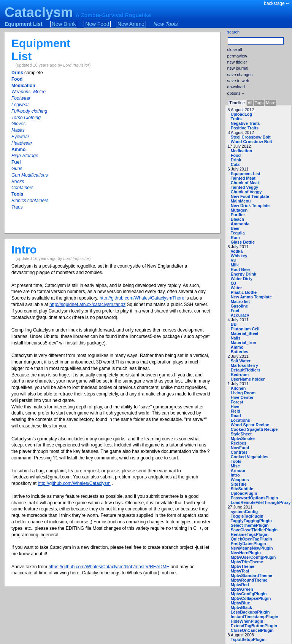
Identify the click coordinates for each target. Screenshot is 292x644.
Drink (236, 160)
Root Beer (241, 269)
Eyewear (20, 137)
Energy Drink (244, 274)
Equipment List (24, 24)
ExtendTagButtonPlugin (254, 626)
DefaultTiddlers (246, 370)
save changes (240, 75)
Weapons (240, 480)
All (250, 103)
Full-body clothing (29, 111)
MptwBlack (241, 607)
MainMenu (241, 201)
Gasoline (240, 306)
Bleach (237, 219)
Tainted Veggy (244, 187)
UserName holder (248, 379)
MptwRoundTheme (249, 580)
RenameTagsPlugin (250, 534)
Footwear (21, 98)
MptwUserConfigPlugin (253, 557)
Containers (22, 188)
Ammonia (240, 224)
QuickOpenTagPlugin (252, 539)
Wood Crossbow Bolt (252, 142)
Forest (237, 402)
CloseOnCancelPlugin (252, 630)
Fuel (235, 311)
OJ (233, 283)
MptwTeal (240, 571)
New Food (97, 24)
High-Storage (25, 156)
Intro (235, 475)
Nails (236, 338)
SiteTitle (239, 484)
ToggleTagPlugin (247, 516)
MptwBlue (240, 603)
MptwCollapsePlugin (251, 598)
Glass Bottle (243, 242)
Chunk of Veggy (246, 192)
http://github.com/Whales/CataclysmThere (142, 298)
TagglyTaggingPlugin (251, 521)
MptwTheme (243, 566)
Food (236, 155)
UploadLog (241, 114)
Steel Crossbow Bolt (251, 137)
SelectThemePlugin (250, 525)
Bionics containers (30, 201)
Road (236, 416)
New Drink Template (250, 206)
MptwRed (240, 585)
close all (235, 49)
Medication (241, 151)
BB (234, 324)
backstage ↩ (277, 3)
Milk (235, 265)
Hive (235, 406)
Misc (235, 466)
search (233, 32)
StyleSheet (241, 434)
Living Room (243, 393)
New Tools (166, 24)
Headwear (22, 143)
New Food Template (250, 196)
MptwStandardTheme (252, 575)
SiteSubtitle (242, 489)
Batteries (240, 352)
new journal (238, 68)
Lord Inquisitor (76, 65)
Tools (236, 461)
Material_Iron (244, 343)
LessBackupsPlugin (250, 612)
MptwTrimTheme (247, 562)
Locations (240, 420)
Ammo (237, 347)
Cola (235, 164)
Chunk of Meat (245, 183)
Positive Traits (245, 128)
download (236, 87)
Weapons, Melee (29, 92)
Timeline (237, 103)
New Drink (64, 24)
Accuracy (240, 315)
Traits (236, 119)
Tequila (238, 233)
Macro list (240, 301)
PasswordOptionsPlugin (255, 498)
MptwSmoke (243, 438)
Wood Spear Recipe (250, 425)
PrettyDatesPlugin (248, 544)
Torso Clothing (26, 118)
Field (236, 411)
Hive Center (242, 397)
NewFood (240, 448)
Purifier (238, 215)
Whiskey (239, 256)
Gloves (18, 124)
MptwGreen (242, 589)
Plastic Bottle (244, 292)
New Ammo (131, 24)
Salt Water (241, 361)
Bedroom (240, 375)
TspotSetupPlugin (248, 639)
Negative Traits (245, 123)
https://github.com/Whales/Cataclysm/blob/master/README (109, 567)
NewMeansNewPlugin (252, 548)
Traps (17, 207)
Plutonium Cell (245, 329)
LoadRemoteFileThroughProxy (261, 502)
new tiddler (237, 62)
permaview (237, 56)
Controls (239, 452)
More (271, 103)
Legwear (20, 105)
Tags (259, 103)
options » (236, 93)
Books (18, 182)
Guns (17, 169)
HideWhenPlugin (247, 621)
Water (236, 288)
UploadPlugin (244, 493)
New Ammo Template (251, 297)
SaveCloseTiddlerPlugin (254, 530)
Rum (235, 238)
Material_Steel (245, 333)
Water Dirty (242, 279)
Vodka (237, 251)
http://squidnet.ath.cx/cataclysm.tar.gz (87, 304)
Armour (238, 470)
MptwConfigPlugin (249, 594)
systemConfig (244, 512)
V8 (233, 260)
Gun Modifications (30, 175)
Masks (18, 130)
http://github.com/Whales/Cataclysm (74, 483)
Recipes (239, 443)
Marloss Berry (244, 365)
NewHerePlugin (246, 553)
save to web (238, 81)
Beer (235, 228)
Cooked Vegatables (250, 457)
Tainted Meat (243, 178)
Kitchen (238, 388)
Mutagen (239, 210)
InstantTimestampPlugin (255, 617)
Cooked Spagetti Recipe (254, 429)
